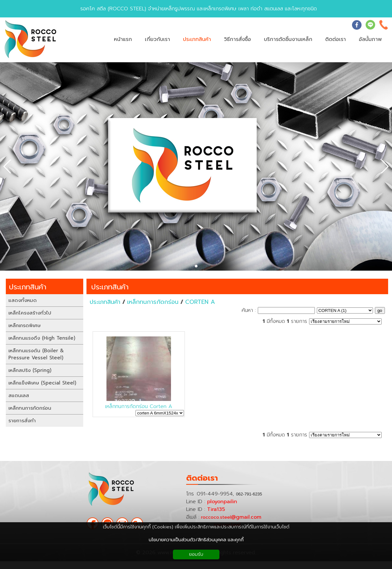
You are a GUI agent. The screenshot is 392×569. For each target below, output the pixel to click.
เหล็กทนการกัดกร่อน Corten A (139, 406)
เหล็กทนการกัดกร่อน (153, 302)
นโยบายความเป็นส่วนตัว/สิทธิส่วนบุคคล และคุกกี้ (196, 540)
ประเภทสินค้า (110, 287)
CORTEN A (200, 302)
